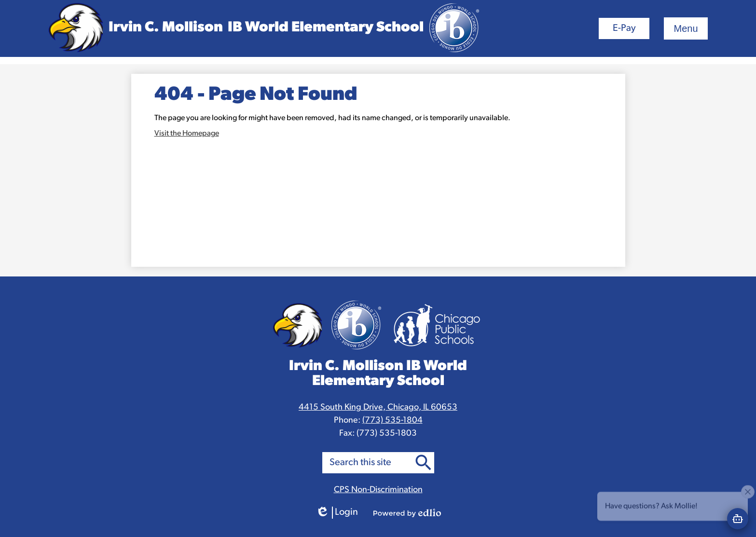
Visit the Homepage (187, 134)
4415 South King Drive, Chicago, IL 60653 (378, 407)
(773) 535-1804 (392, 420)
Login (337, 513)
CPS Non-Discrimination (378, 490)
